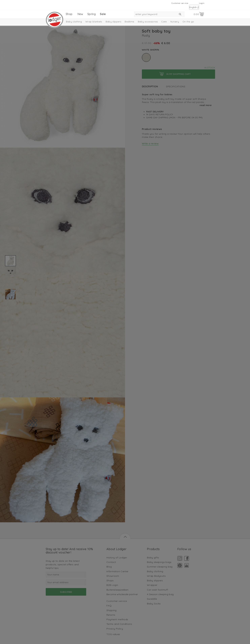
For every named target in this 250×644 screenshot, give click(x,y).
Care (164, 22)
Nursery (175, 22)
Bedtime (129, 22)
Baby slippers (113, 22)
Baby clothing (74, 22)
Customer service (180, 3)
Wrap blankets (94, 22)
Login (202, 3)
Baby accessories (148, 22)
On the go (188, 22)
